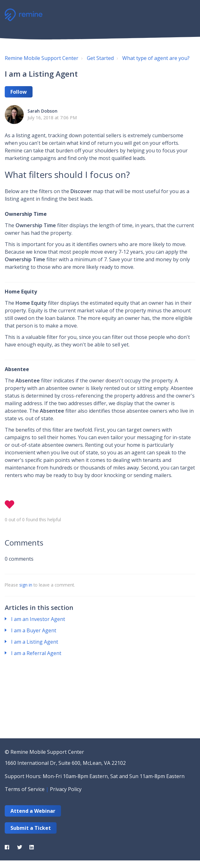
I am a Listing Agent (35, 642)
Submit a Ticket (31, 828)
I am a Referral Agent (36, 653)
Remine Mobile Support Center (42, 58)
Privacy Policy (66, 789)
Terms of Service (25, 789)
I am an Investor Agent (38, 619)
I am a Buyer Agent (34, 630)
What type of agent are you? (156, 58)
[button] (188, 14)
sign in (26, 585)
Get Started (100, 58)
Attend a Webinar (33, 811)
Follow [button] (19, 92)
